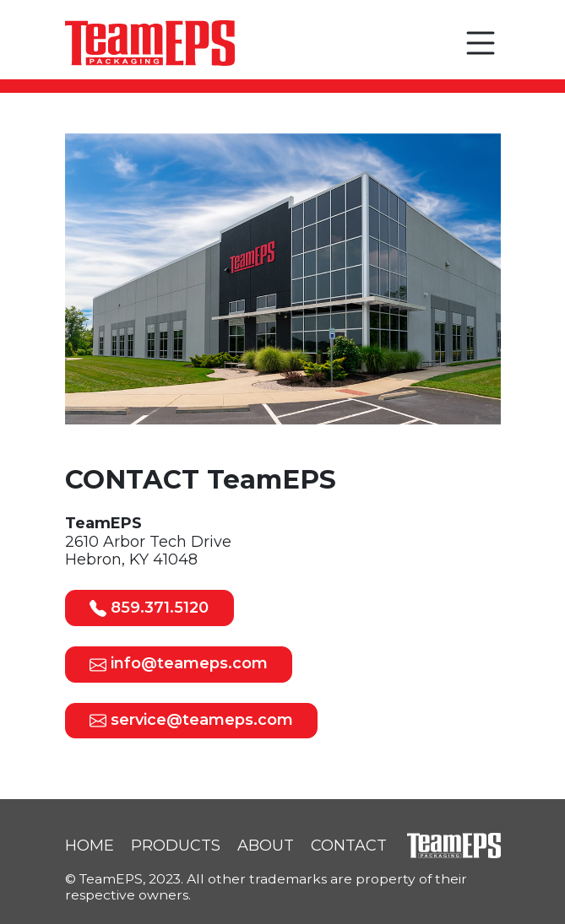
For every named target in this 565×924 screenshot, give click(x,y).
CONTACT (349, 846)
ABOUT (266, 846)
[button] (481, 43)
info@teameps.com (179, 663)
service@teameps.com (191, 720)
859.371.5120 (149, 608)
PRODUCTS (176, 846)
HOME (90, 846)
